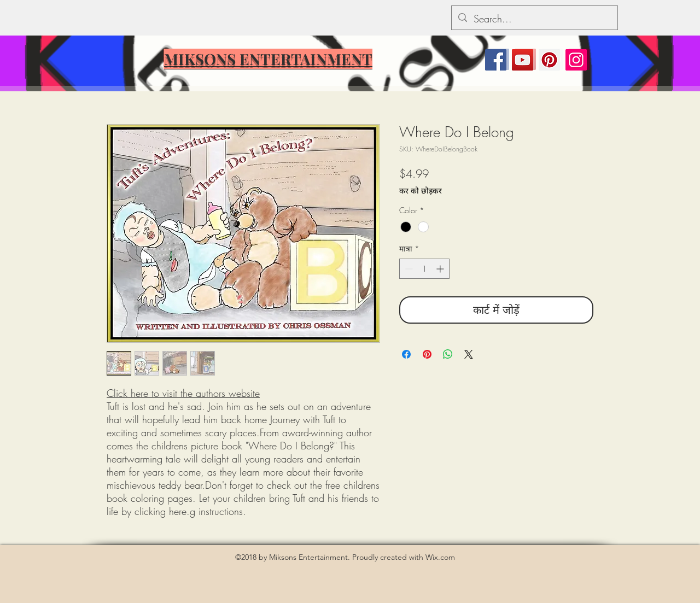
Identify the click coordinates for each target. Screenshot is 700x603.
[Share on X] (469, 354)
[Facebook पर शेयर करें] (406, 354)
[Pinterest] (549, 60)
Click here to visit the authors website (183, 393)
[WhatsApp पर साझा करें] (448, 354)
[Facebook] (496, 60)
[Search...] (534, 19)
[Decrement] (408, 269)
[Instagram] (576, 60)
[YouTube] (523, 60)
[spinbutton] (424, 269)
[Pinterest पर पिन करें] (427, 354)
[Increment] (441, 269)
